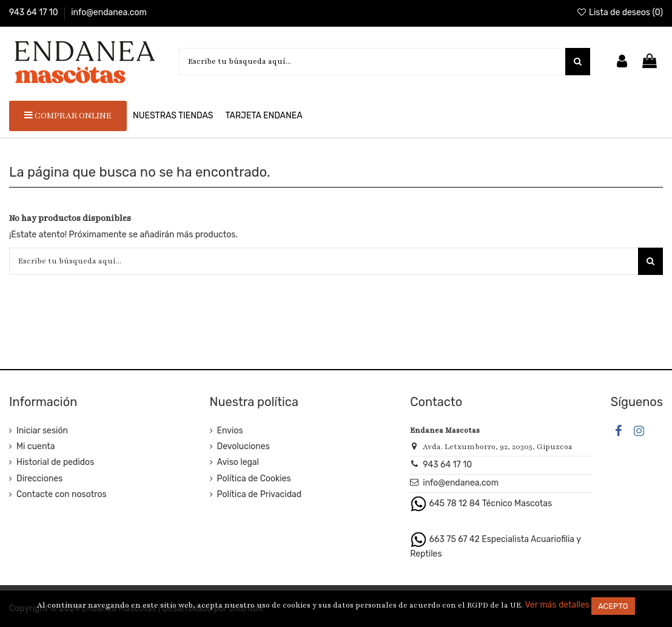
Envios (230, 431)
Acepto (613, 606)
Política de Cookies (254, 479)
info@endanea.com (109, 12)
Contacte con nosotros (62, 494)
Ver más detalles (557, 605)
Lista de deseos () (620, 12)
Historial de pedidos (55, 462)
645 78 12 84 (455, 503)
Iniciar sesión (42, 431)
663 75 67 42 (455, 539)
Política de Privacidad (259, 494)
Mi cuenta (36, 446)
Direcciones (39, 479)
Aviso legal (238, 462)
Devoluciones (244, 446)
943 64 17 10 (35, 12)
